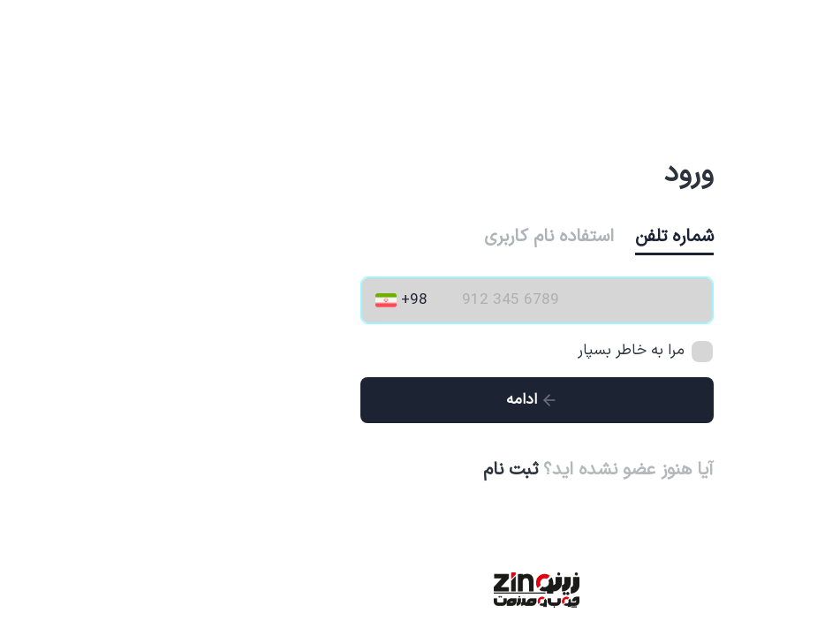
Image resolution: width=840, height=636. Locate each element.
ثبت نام (394, 470)
